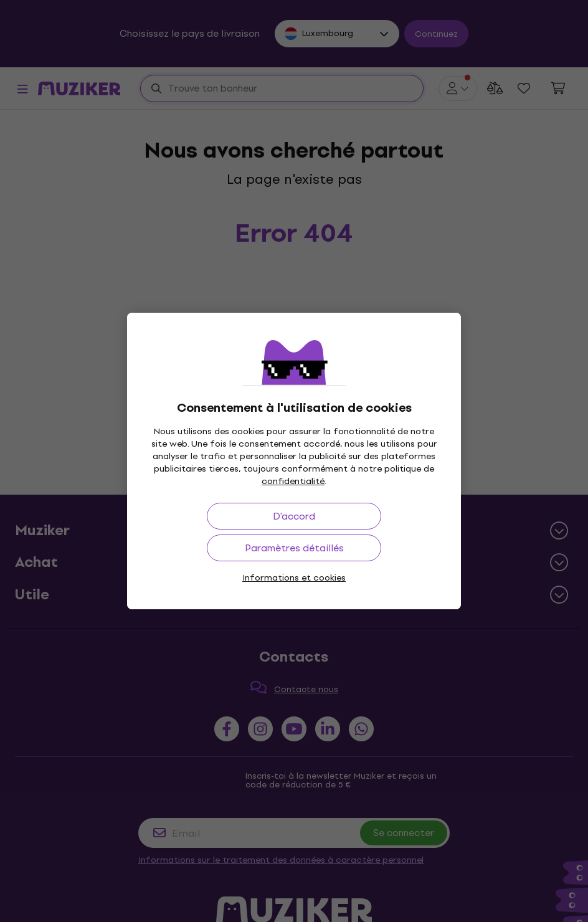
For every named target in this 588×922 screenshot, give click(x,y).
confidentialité (293, 481)
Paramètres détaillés (294, 548)
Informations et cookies (294, 578)
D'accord (294, 516)
